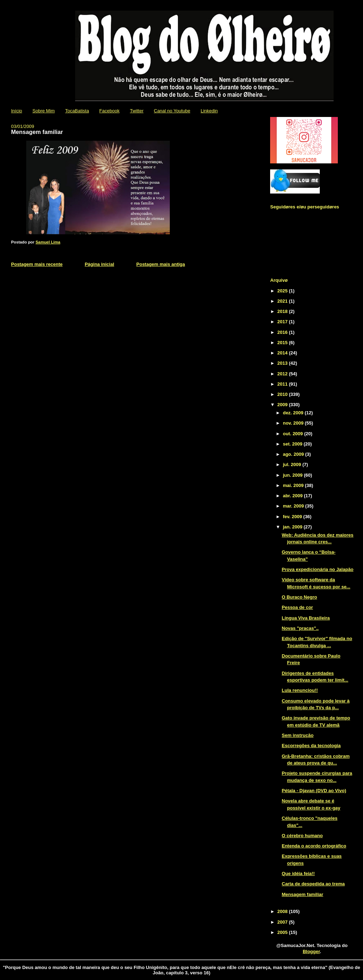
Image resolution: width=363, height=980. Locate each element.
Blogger (311, 951)
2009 (283, 405)
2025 (283, 291)
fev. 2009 (293, 517)
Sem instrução (298, 735)
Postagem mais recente (37, 264)
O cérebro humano (302, 836)
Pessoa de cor (297, 607)
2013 (283, 363)
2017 (283, 322)
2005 (283, 932)
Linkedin (209, 111)
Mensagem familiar (303, 894)
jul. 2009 (293, 464)
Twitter (136, 111)
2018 (283, 311)
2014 (283, 353)
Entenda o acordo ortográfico (314, 846)
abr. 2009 (293, 496)
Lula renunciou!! (300, 690)
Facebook (109, 111)
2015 (283, 343)
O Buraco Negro (300, 597)
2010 (283, 394)
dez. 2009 (294, 413)
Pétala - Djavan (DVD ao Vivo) (314, 791)
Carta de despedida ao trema (313, 884)
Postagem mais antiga (161, 264)
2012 (283, 374)
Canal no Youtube (172, 111)
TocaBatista (77, 111)
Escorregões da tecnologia (311, 746)
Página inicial (99, 264)
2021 (283, 301)
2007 (283, 922)
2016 (283, 332)
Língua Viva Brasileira (306, 618)
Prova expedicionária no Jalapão (318, 569)
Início (16, 111)
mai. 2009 (294, 485)
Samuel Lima (48, 242)
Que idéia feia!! (298, 873)
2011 (283, 384)
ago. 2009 (294, 454)
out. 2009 (294, 434)
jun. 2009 (293, 475)
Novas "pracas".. (300, 628)
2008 (283, 911)
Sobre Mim (44, 111)
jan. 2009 (293, 527)
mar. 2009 (294, 506)
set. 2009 (293, 444)
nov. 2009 (294, 423)
